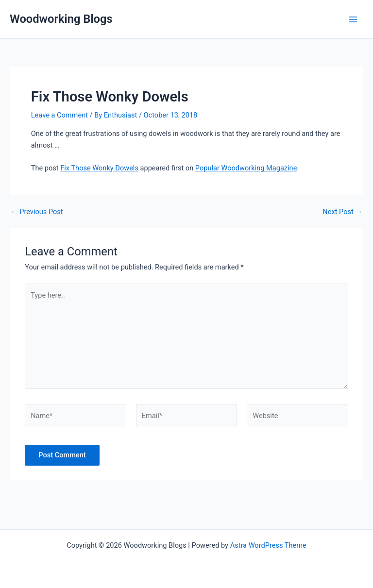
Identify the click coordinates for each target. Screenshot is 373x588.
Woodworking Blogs (61, 19)
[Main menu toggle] (353, 19)
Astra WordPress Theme (268, 545)
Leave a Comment (59, 115)
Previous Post (37, 212)
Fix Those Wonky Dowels (99, 168)
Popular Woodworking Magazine (246, 168)
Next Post (342, 212)
